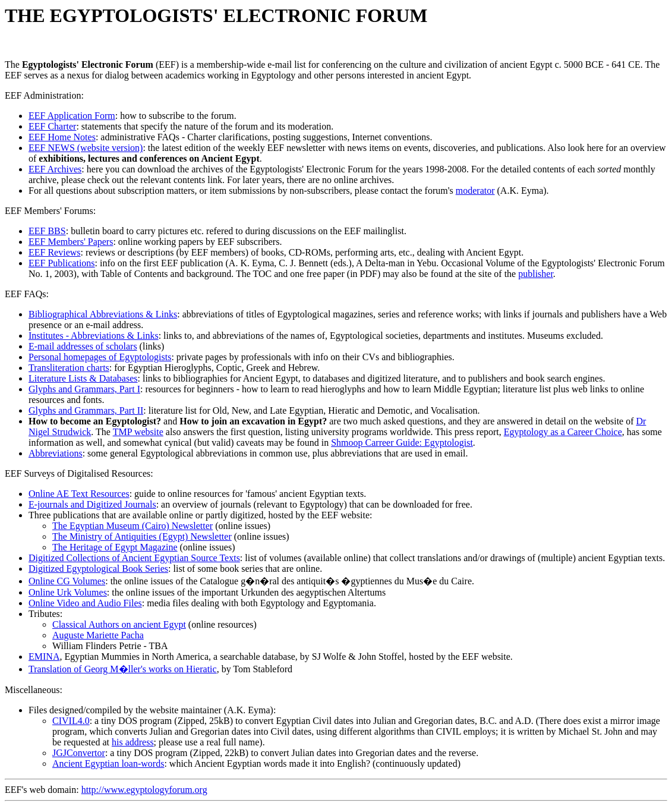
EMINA (44, 657)
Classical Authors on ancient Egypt (119, 624)
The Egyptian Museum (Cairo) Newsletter (132, 526)
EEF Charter (52, 126)
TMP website (138, 432)
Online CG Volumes (67, 581)
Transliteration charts (69, 368)
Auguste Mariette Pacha (98, 635)
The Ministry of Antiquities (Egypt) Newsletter (142, 536)
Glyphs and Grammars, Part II (86, 410)
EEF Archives (55, 169)
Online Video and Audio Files (85, 603)
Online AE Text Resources (79, 494)
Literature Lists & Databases (83, 378)
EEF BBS (47, 231)
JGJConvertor (79, 753)
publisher (536, 274)
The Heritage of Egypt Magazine (115, 547)
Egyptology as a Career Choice (563, 432)
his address (133, 742)
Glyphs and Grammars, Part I (84, 389)
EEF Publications (62, 263)
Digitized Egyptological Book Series (98, 569)
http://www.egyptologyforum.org (144, 790)
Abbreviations (56, 453)
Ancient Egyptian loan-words (108, 764)
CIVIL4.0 (71, 721)
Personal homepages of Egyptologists (100, 357)
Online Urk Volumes (68, 592)
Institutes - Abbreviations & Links (94, 336)
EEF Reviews (55, 252)
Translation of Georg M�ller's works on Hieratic (123, 669)
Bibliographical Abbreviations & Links (103, 314)
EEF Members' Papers (71, 242)
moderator (475, 191)
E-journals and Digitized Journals (92, 504)
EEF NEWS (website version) (86, 148)
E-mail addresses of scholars (83, 346)
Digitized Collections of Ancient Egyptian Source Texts (134, 558)
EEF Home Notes (62, 137)
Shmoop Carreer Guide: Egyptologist (402, 443)
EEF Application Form (72, 116)
